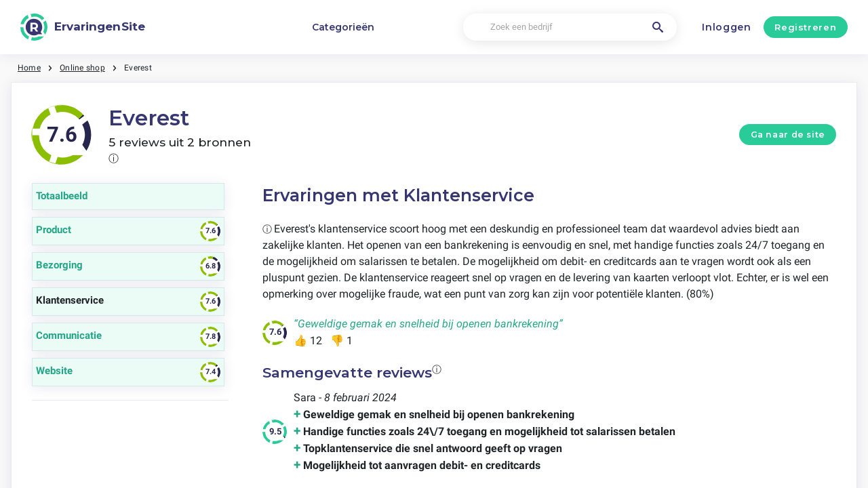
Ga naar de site (788, 135)
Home (29, 68)
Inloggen (727, 27)
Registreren (805, 27)
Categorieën (343, 27)
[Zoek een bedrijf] (570, 27)
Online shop (82, 68)
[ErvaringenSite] (83, 27)
